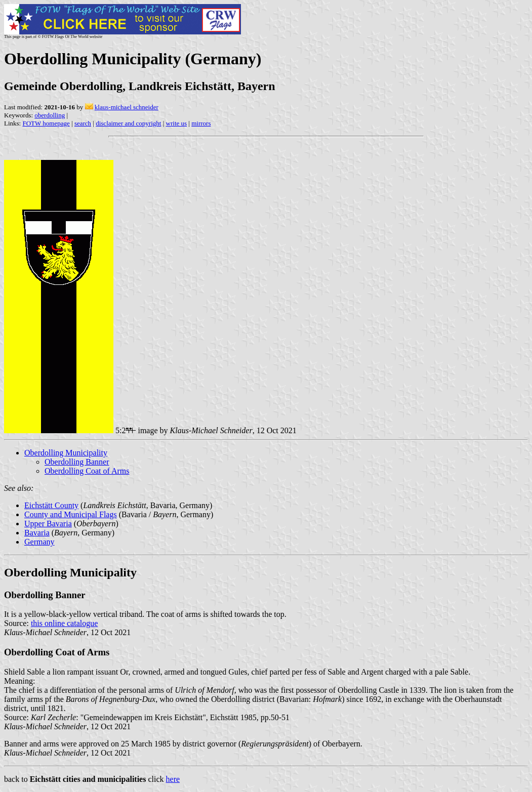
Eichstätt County (51, 505)
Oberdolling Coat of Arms (87, 471)
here (173, 779)
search (83, 123)
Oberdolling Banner (77, 462)
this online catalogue (64, 623)
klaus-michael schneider (127, 107)
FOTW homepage (46, 123)
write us (177, 123)
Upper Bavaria (48, 524)
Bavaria (37, 533)
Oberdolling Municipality (66, 453)
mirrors (201, 123)
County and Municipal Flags (71, 514)
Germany (39, 542)
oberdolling (50, 115)
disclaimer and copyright (128, 123)
